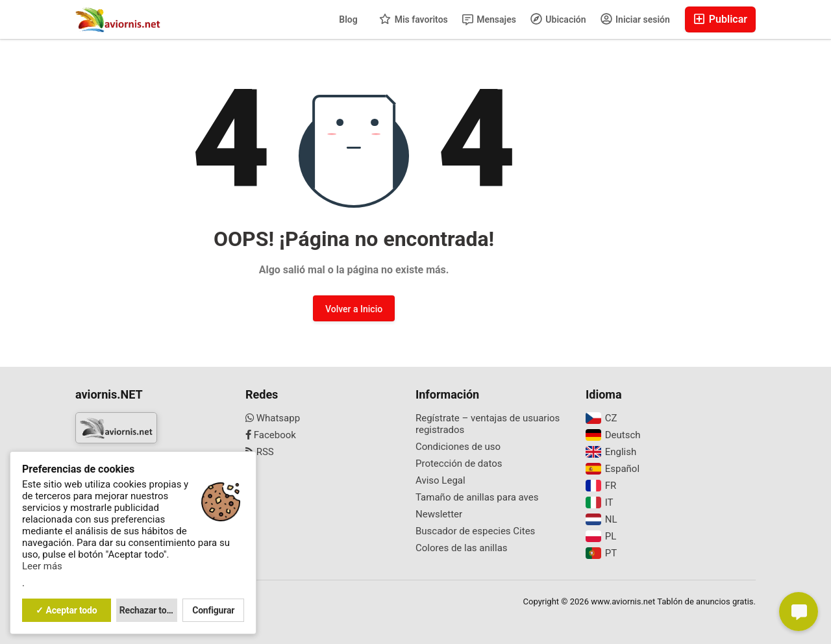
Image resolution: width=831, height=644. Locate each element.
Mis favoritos (414, 19)
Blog (348, 19)
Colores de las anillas (462, 548)
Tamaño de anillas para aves (477, 497)
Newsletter (439, 514)
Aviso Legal (440, 480)
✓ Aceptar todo (66, 610)
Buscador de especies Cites (475, 531)
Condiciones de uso (458, 447)
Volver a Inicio (354, 309)
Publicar (720, 19)
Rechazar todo (148, 610)
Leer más (42, 566)
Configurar (213, 610)
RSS (260, 452)
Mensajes (489, 20)
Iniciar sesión (635, 19)
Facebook (271, 435)
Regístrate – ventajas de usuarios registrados (488, 424)
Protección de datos (459, 464)
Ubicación (558, 19)
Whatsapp (273, 418)
